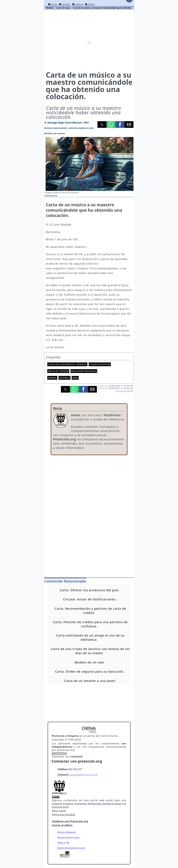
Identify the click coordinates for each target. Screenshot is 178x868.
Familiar (66, 4)
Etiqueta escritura (100, 364)
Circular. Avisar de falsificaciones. (90, 599)
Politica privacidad (64, 815)
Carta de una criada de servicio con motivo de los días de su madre (90, 651)
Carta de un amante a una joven (90, 681)
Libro (75, 378)
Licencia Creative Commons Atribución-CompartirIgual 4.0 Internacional (89, 805)
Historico (64, 378)
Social (54, 4)
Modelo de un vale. (90, 662)
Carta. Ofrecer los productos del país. (90, 590)
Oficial (91, 4)
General (52, 378)
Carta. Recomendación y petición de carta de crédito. (90, 611)
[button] (102, 125)
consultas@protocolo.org (83, 775)
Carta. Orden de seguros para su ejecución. (90, 671)
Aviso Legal (59, 811)
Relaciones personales (84, 371)
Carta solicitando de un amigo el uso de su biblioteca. (90, 637)
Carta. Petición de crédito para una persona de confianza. (90, 624)
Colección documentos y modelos (67, 364)
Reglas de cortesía (58, 371)
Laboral (79, 4)
